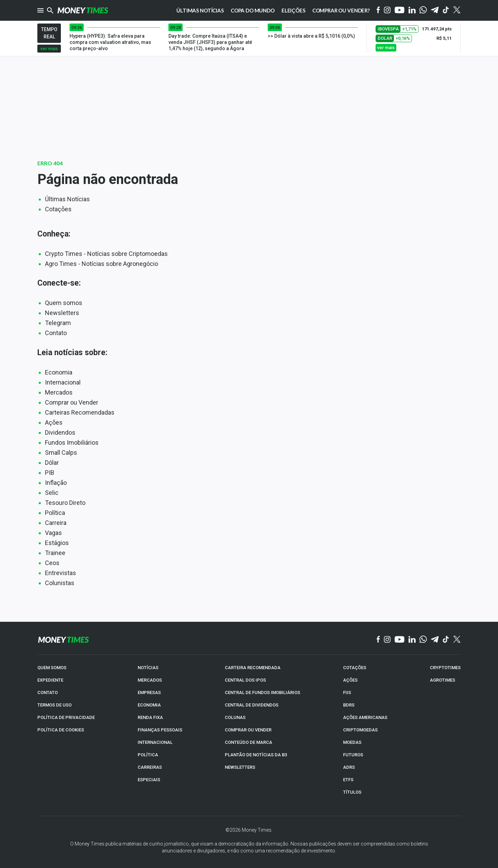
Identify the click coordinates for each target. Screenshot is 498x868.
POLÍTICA (148, 755)
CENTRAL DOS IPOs (245, 680)
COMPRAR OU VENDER (248, 730)
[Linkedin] (412, 11)
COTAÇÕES (355, 668)
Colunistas (60, 583)
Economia (59, 372)
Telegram (58, 323)
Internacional (63, 382)
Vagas (53, 533)
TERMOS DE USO (54, 705)
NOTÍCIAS (148, 668)
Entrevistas (61, 573)
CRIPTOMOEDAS (360, 730)
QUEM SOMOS (52, 668)
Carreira (56, 523)
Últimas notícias (200, 10)
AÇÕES (350, 680)
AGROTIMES (442, 680)
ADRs (349, 767)
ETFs (348, 780)
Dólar (52, 463)
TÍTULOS (352, 792)
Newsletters (62, 313)
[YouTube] (400, 11)
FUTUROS (353, 755)
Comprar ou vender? (341, 10)
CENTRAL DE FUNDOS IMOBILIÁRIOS (262, 692)
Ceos (52, 563)
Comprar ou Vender (72, 402)
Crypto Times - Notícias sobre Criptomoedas (106, 254)
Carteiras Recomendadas (80, 412)
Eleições (293, 10)
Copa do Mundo (253, 10)
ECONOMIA (149, 705)
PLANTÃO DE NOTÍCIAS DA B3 (256, 755)
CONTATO (48, 692)
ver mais (49, 49)
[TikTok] (446, 640)
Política (55, 513)
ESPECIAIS (149, 780)
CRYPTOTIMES (445, 668)
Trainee (55, 553)
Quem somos (64, 303)
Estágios (57, 543)
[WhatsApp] (423, 10)
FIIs (347, 692)
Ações (54, 422)
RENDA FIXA (150, 717)
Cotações (58, 209)
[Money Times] (83, 10)
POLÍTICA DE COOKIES (61, 730)
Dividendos (60, 432)
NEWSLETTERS (240, 767)
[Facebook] (378, 10)
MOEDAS (352, 742)
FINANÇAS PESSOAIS (160, 730)
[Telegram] (435, 11)
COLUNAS (235, 717)
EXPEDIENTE (50, 680)
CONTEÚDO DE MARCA (248, 742)
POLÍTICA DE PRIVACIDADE (66, 717)
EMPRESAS (149, 692)
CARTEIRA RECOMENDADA (253, 668)
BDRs (349, 705)
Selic (52, 493)
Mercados (59, 392)
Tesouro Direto (65, 503)
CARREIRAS (150, 767)
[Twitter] (457, 10)
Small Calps (61, 453)
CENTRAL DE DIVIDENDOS (252, 705)
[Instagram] (387, 11)
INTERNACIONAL (155, 742)
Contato (56, 333)
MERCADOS (150, 680)
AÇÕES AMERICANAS (365, 717)
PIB (50, 473)
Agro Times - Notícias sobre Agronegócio (102, 264)
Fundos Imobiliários (72, 442)
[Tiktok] (446, 11)
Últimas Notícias (67, 199)
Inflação (56, 483)
